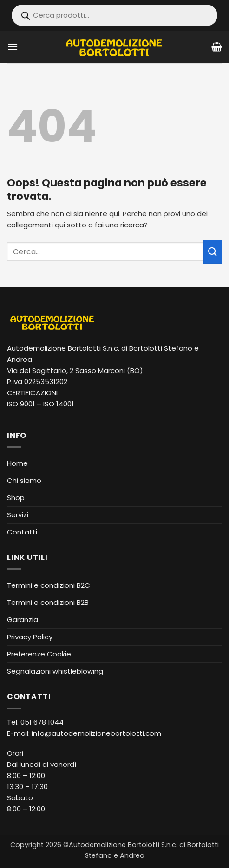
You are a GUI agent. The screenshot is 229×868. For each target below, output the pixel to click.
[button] (13, 47)
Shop (16, 498)
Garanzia (23, 620)
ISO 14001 (59, 404)
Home (17, 463)
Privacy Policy (30, 637)
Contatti (22, 532)
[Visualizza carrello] (217, 47)
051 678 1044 (42, 722)
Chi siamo (24, 480)
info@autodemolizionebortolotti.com (96, 733)
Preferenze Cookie (39, 654)
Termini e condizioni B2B (48, 602)
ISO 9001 (21, 404)
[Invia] (213, 252)
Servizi (18, 515)
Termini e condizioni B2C (49, 585)
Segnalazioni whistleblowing (55, 671)
